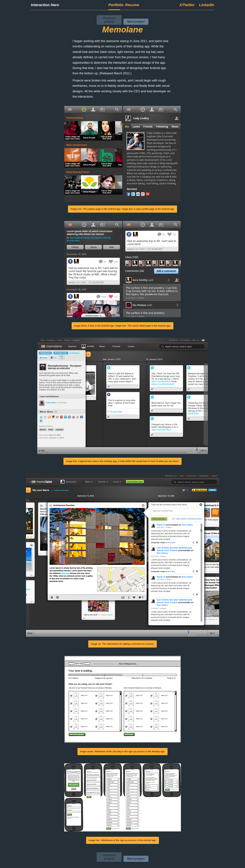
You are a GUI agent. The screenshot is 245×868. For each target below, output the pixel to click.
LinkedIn (207, 5)
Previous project (109, 20)
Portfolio (114, 5)
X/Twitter (187, 5)
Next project (136, 22)
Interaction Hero (45, 5)
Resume (131, 5)
